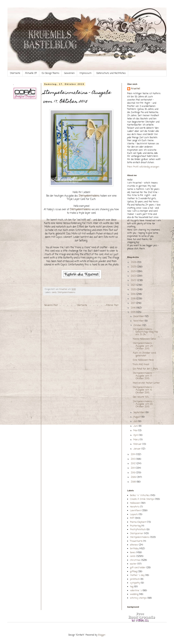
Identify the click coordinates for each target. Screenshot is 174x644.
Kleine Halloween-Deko (144, 339)
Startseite (15, 73)
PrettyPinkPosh (138, 530)
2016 (134, 308)
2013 (133, 459)
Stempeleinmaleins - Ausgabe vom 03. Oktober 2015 (143, 404)
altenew (134, 545)
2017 (133, 303)
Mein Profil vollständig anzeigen (143, 167)
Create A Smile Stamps (142, 499)
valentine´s (136, 591)
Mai (136, 431)
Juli (136, 422)
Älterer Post (112, 305)
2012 (134, 464)
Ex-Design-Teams (51, 73)
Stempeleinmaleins (67, 292)
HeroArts (135, 507)
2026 (134, 262)
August (137, 417)
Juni (136, 426)
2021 (134, 285)
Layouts (134, 515)
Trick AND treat (141, 365)
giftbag (134, 572)
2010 (133, 473)
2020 (134, 290)
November (139, 321)
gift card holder (138, 568)
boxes (133, 553)
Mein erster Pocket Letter (146, 383)
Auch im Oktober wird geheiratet (144, 354)
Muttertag (135, 526)
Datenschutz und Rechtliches (111, 73)
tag (132, 587)
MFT (132, 518)
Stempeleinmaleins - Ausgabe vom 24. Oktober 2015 (143, 346)
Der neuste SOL (141, 397)
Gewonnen (69, 73)
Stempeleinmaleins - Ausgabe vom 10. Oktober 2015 (143, 390)
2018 (133, 299)
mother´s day (137, 575)
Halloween (135, 503)
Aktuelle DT (31, 73)
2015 (133, 312)
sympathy (135, 583)
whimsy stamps (138, 598)
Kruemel (135, 89)
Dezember (139, 316)
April (136, 435)
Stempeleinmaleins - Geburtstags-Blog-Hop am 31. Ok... (145, 332)
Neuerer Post (51, 305)
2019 (134, 294)
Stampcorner (137, 534)
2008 (134, 482)
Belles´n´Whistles (140, 496)
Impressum (86, 73)
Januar (137, 449)
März (136, 440)
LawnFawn (136, 511)
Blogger (102, 635)
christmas (135, 560)
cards (54, 292)
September (139, 413)
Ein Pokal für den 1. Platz (145, 369)
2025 (134, 267)
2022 (134, 281)
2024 (134, 272)
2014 (133, 455)
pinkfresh (135, 579)
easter (133, 564)
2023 (134, 276)
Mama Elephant (138, 522)
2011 (133, 468)
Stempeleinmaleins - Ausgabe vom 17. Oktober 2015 (143, 376)
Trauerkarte (136, 541)
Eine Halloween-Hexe (143, 360)
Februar (138, 444)
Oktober (138, 325)
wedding (134, 594)
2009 (134, 477)
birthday (134, 549)
